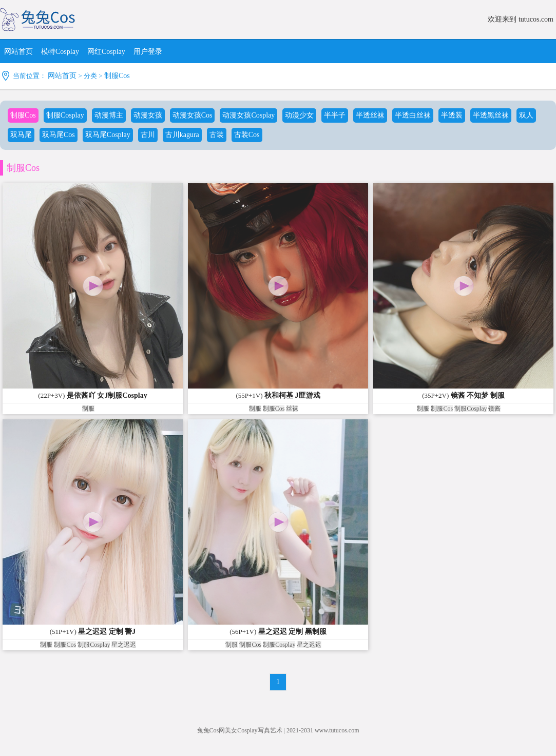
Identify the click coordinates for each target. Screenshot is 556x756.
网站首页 (62, 76)
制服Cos (117, 76)
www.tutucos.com (337, 730)
